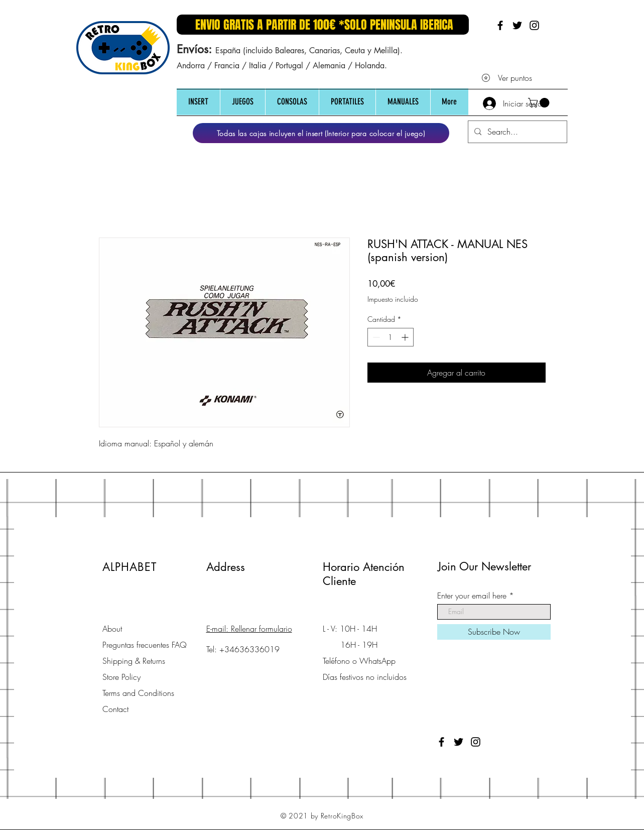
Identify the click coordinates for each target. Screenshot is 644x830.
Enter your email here (472, 596)
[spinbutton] (391, 337)
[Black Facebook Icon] (500, 25)
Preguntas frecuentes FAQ (145, 645)
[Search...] (517, 132)
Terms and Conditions (138, 693)
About (112, 629)
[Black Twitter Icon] (517, 25)
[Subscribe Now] (494, 632)
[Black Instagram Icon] (534, 25)
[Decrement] (375, 337)
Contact (115, 709)
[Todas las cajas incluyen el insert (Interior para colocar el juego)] (321, 133)
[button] (198, 102)
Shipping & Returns (134, 661)
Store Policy (121, 677)
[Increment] (406, 337)
